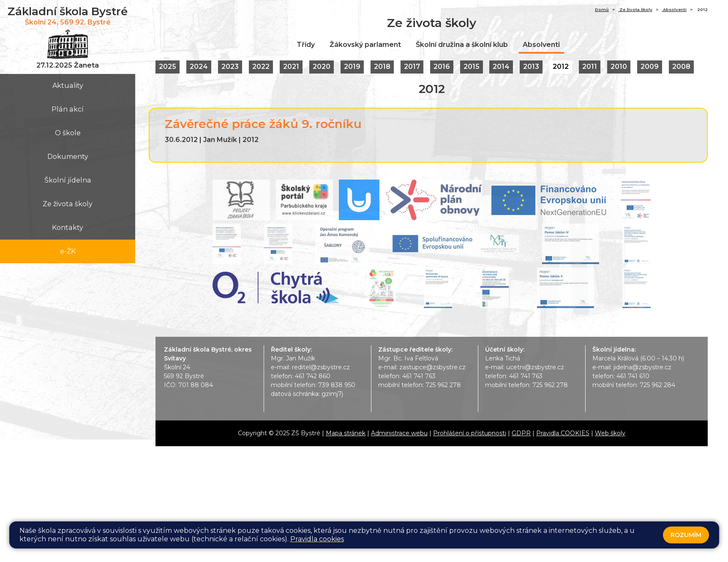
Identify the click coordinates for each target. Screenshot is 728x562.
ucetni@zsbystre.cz (535, 367)
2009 (650, 67)
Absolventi (674, 10)
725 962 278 (443, 385)
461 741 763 (419, 376)
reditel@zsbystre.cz (321, 367)
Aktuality (68, 86)
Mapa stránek (346, 433)
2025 (168, 67)
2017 (412, 67)
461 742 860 (313, 376)
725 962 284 (657, 385)
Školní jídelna (68, 180)
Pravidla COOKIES (563, 433)
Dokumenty (68, 157)
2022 (261, 67)
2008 (682, 67)
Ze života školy (68, 204)
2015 (472, 67)
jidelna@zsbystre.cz (642, 367)
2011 (590, 67)
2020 (322, 67)
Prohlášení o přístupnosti (470, 433)
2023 (230, 67)
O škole (68, 133)
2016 (442, 67)
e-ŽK (68, 251)
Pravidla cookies (317, 539)
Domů (602, 10)
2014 (502, 67)
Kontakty (68, 228)
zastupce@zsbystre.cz (432, 367)
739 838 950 (337, 385)
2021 (291, 67)
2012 (561, 67)
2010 (619, 67)
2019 (352, 67)
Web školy (610, 433)
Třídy (306, 45)
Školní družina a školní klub (462, 45)
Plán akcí (68, 109)
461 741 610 (633, 376)
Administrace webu (399, 433)
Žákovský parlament (365, 45)
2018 (382, 67)
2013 (532, 67)
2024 (199, 67)
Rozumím (686, 535)
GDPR (521, 433)
